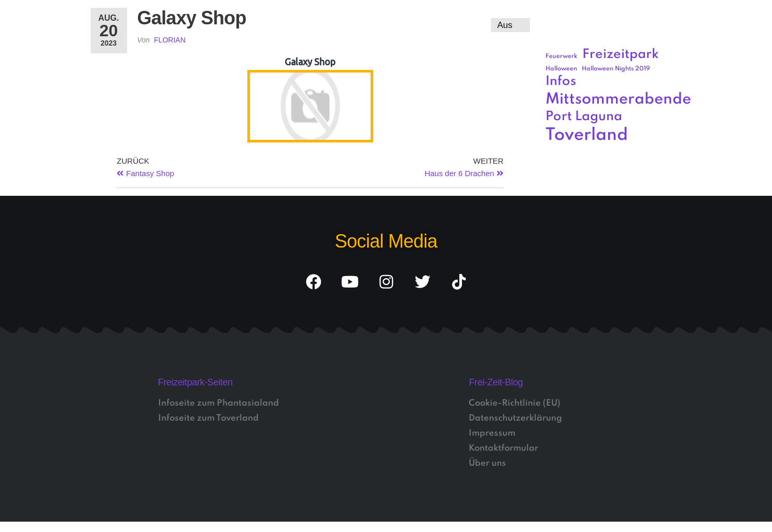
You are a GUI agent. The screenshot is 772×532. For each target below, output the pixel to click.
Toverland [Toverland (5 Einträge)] (587, 135)
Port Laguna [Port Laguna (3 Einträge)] (584, 117)
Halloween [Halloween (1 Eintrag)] (561, 69)
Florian (170, 40)
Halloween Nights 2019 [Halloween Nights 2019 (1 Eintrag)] (616, 69)
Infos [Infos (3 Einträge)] (561, 82)
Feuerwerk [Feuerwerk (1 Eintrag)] (562, 56)
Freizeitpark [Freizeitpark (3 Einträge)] (621, 55)
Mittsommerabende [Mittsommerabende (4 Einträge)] (618, 99)
